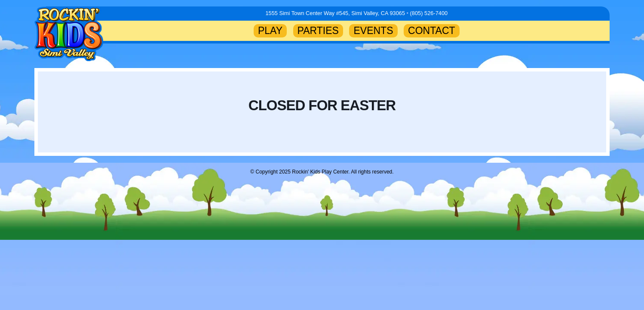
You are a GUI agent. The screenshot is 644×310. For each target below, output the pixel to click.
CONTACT (432, 31)
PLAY (270, 31)
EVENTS (373, 31)
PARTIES (318, 31)
